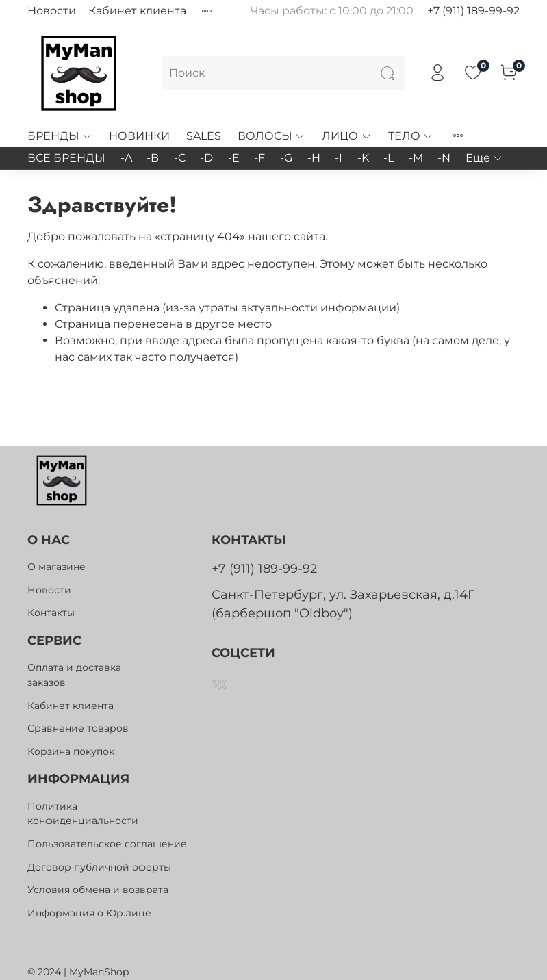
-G (286, 158)
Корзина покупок (71, 751)
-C (180, 158)
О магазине (56, 567)
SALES (204, 136)
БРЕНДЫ (60, 136)
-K (363, 158)
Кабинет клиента (137, 11)
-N (444, 158)
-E (234, 158)
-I (339, 158)
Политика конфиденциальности (83, 814)
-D (206, 158)
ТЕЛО (411, 136)
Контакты (51, 612)
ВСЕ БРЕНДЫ (66, 158)
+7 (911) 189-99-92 (473, 11)
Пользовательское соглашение (107, 844)
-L (389, 158)
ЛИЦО (346, 136)
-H (314, 158)
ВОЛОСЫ (271, 136)
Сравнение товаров (78, 728)
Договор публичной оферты (99, 867)
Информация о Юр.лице (89, 913)
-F (259, 158)
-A (126, 158)
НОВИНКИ (139, 136)
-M (416, 158)
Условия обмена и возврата (98, 890)
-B (153, 158)
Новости (52, 11)
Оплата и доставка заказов (74, 675)
